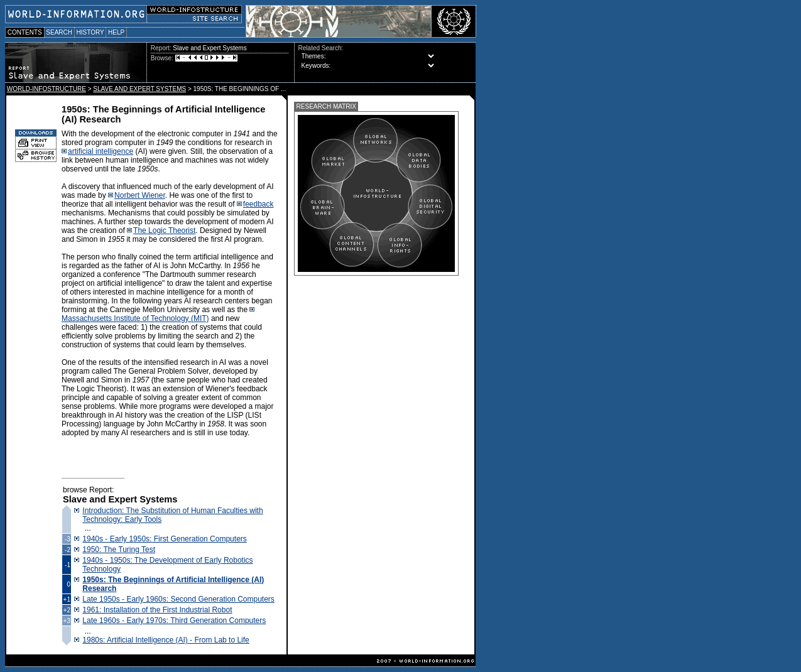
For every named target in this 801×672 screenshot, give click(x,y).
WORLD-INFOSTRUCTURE (46, 89)
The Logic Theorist (164, 230)
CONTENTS (25, 32)
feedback (259, 204)
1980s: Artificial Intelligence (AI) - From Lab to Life (166, 640)
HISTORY (90, 32)
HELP (116, 32)
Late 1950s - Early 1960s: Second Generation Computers (178, 599)
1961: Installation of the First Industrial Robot (157, 610)
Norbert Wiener (140, 195)
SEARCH (59, 32)
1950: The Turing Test (119, 550)
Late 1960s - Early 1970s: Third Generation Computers (174, 621)
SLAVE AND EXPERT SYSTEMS (139, 89)
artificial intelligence (101, 151)
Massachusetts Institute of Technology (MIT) (135, 318)
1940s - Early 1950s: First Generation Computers (164, 539)
